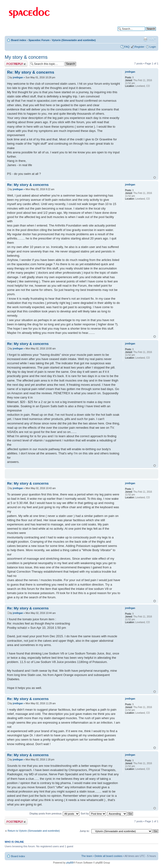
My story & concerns (26, 57)
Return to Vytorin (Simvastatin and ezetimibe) (34, 831)
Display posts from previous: (54, 813)
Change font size (152, 39)
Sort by (93, 813)
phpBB (70, 863)
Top (155, 178)
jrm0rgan (18, 78)
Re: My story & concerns (31, 72)
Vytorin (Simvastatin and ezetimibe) (74, 40)
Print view (145, 39)
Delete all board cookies (109, 856)
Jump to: (85, 831)
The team (87, 856)
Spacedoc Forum (39, 40)
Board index (19, 40)
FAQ (127, 47)
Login (153, 47)
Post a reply (16, 64)
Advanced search (146, 32)
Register (139, 47)
